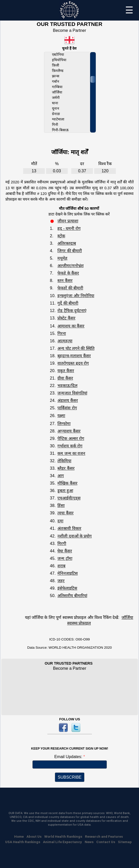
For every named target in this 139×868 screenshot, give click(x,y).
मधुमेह (62, 258)
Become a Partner (70, 30)
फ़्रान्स (56, 76)
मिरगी (62, 544)
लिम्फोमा (64, 424)
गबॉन (56, 82)
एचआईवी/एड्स (69, 498)
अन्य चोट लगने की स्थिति (76, 348)
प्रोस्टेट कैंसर (66, 318)
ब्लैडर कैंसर (66, 468)
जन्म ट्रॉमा (65, 558)
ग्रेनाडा (56, 114)
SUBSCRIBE (69, 777)
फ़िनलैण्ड (58, 71)
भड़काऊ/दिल (67, 386)
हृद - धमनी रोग (69, 228)
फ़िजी (56, 65)
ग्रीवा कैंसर (65, 378)
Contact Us (106, 842)
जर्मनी (56, 98)
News (89, 842)
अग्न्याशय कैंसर (69, 431)
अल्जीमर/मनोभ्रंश (70, 266)
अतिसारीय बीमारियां (72, 596)
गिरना (62, 333)
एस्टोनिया (58, 55)
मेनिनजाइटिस (68, 573)
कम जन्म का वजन (71, 453)
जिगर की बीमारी (70, 251)
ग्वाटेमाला (58, 119)
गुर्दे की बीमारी (68, 303)
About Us (34, 836)
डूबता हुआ (65, 491)
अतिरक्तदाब (67, 243)
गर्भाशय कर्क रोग (70, 446)
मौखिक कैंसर (67, 483)
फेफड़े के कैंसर (68, 273)
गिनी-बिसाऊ (60, 130)
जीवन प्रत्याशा (68, 221)
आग (61, 476)
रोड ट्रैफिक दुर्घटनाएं (72, 311)
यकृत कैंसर (66, 371)
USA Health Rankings (23, 842)
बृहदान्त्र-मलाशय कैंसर (74, 356)
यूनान (56, 108)
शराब (61, 566)
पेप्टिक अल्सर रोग (71, 438)
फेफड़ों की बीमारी (70, 288)
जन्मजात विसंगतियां (72, 393)
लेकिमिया (64, 461)
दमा (60, 521)
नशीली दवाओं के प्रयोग (75, 536)
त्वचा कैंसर (65, 513)
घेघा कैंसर (65, 551)
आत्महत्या (65, 341)
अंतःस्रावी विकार (69, 528)
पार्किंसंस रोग (67, 408)
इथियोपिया (59, 60)
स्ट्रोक (61, 236)
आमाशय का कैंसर (71, 326)
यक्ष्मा (61, 416)
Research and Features (104, 836)
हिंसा (61, 506)
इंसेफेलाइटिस (67, 588)
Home (19, 836)
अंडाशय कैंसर (68, 400)
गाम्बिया (57, 87)
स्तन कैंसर (65, 281)
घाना (55, 103)
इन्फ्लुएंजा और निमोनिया (76, 296)
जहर (61, 581)
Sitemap (125, 842)
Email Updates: (69, 757)
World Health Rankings (63, 836)
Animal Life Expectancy (62, 842)
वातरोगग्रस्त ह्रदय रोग (73, 363)
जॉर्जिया (57, 92)
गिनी (55, 125)
